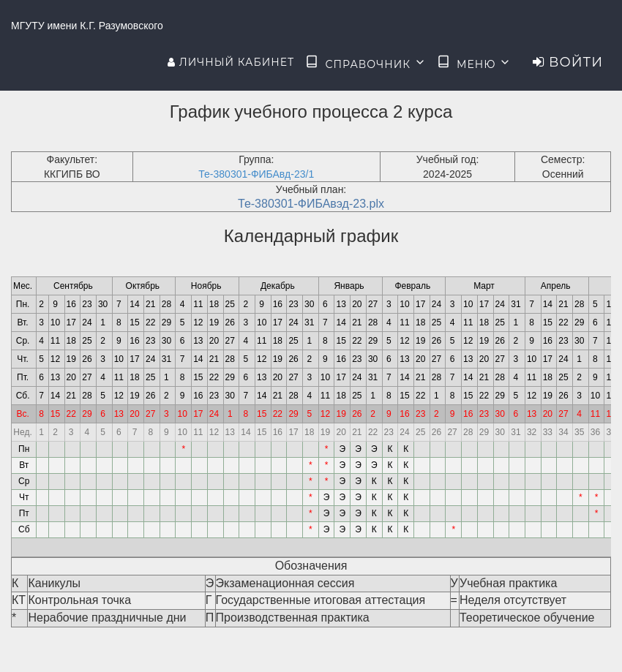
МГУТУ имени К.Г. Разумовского (87, 26)
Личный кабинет (231, 62)
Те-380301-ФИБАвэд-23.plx (311, 204)
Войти (568, 62)
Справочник (366, 63)
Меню (474, 63)
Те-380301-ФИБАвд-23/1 (256, 174)
